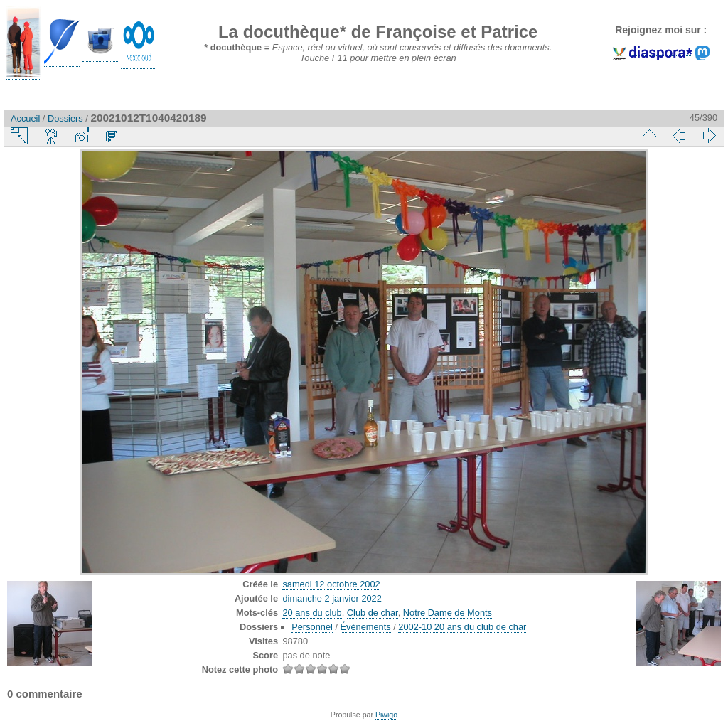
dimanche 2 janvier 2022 (332, 598)
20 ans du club (312, 613)
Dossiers (65, 118)
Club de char (373, 613)
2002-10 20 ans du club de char (462, 627)
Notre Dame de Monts (448, 613)
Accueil (25, 118)
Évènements (366, 627)
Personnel (312, 627)
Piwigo (386, 715)
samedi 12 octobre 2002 (331, 584)
